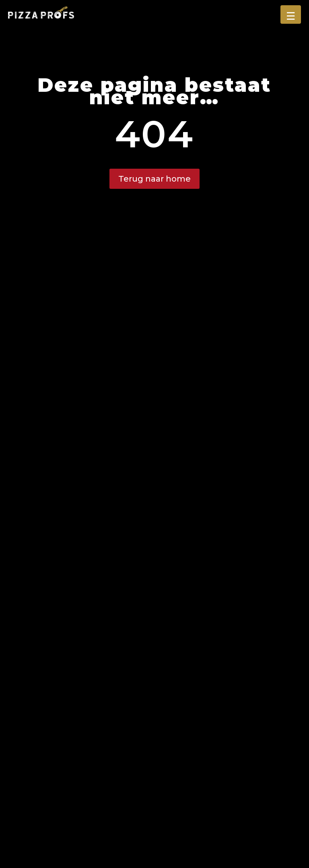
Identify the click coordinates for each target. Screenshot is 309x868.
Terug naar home (154, 179)
